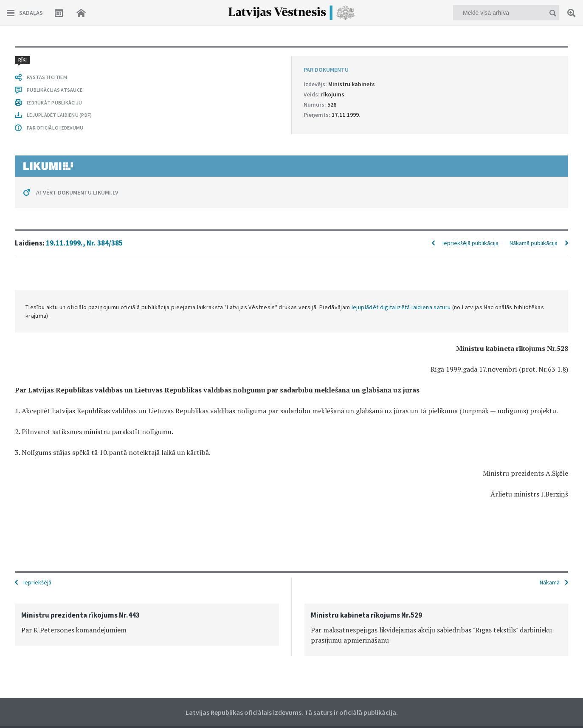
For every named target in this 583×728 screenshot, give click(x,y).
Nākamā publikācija (534, 243)
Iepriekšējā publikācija (470, 243)
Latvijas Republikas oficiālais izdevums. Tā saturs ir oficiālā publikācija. (292, 712)
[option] (147, 625)
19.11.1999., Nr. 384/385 (84, 243)
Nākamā (550, 582)
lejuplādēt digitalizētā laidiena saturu (401, 307)
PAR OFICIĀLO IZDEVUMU (55, 128)
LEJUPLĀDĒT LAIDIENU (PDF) (59, 115)
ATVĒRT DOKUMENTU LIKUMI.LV (77, 192)
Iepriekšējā (37, 582)
